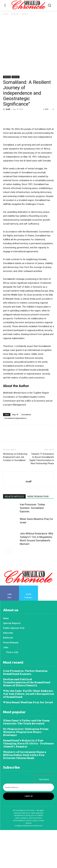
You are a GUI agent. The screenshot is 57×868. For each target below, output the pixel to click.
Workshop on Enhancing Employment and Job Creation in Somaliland (15, 495)
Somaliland (26, 452)
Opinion (25, 14)
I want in (28, 834)
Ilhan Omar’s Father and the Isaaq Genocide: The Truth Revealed (26, 760)
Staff (8, 109)
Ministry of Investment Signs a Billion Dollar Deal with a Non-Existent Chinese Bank (25, 793)
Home (6, 14)
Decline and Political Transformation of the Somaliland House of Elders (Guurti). (27, 720)
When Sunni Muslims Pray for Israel (28, 740)
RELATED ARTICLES (14, 535)
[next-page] (10, 590)
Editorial (15, 14)
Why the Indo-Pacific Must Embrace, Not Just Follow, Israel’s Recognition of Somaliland (28, 732)
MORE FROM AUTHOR (38, 535)
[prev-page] (5, 590)
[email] (28, 825)
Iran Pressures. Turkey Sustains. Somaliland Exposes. (32, 546)
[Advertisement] (28, 46)
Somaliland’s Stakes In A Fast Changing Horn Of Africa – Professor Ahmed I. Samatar (28, 782)
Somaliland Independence (15, 456)
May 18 (15, 452)
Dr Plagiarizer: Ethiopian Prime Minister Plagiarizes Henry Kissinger (26, 770)
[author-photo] (29, 514)
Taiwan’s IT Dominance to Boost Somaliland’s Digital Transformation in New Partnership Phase (42, 497)
